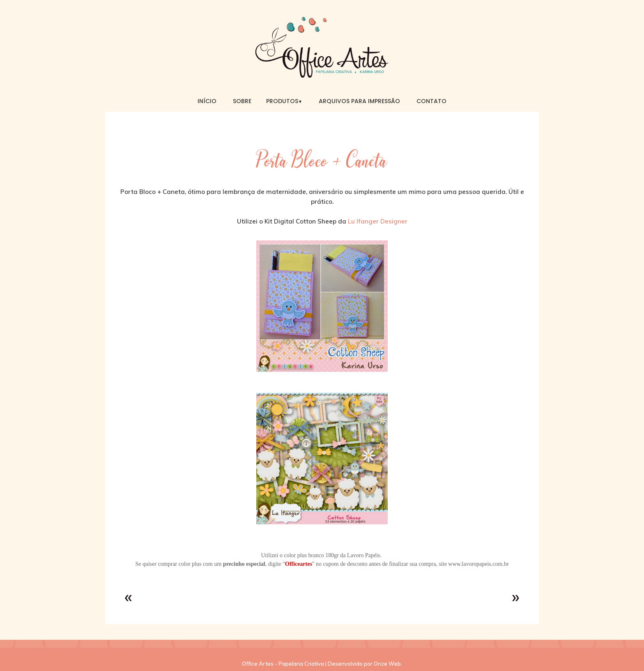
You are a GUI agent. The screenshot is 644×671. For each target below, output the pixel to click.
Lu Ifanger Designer (378, 221)
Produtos (284, 101)
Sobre (242, 101)
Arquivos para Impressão (359, 101)
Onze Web (387, 664)
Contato (431, 101)
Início (207, 101)
